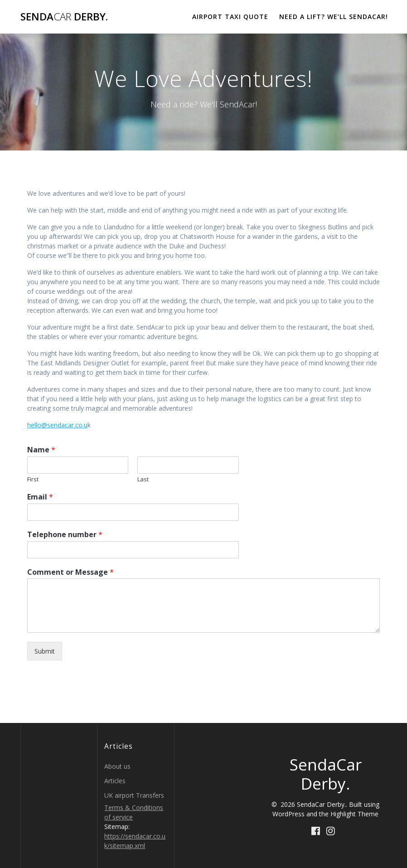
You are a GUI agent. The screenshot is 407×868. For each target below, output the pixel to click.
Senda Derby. (64, 17)
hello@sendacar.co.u (57, 425)
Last (143, 479)
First (33, 479)
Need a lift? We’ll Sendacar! (334, 17)
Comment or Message (70, 572)
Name (41, 450)
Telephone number (65, 535)
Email (40, 497)
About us (117, 766)
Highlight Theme (354, 814)
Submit (45, 651)
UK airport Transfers (134, 795)
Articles (115, 781)
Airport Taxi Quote (230, 17)
